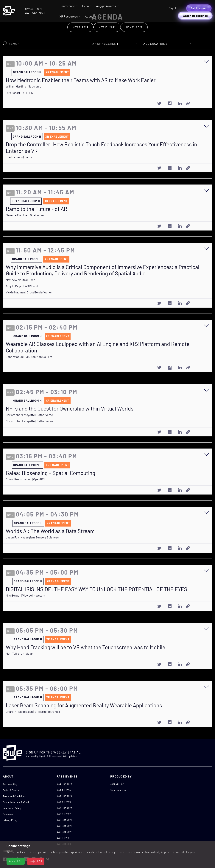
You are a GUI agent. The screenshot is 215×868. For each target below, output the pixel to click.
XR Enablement (57, 72)
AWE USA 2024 (64, 796)
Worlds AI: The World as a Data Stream (50, 531)
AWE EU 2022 (64, 814)
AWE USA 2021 (64, 826)
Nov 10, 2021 (107, 27)
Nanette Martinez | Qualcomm (25, 215)
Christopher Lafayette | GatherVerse (29, 415)
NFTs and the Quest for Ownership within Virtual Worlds (70, 408)
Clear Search (73, 42)
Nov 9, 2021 (81, 27)
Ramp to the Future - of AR (36, 209)
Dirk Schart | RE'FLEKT (20, 93)
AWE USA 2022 (64, 820)
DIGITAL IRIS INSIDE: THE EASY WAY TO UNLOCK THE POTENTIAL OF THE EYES (96, 589)
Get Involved (199, 8)
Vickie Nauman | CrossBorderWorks (29, 292)
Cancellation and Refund (16, 802)
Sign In (173, 8)
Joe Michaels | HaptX (19, 157)
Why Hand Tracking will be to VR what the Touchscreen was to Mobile (85, 647)
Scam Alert (9, 814)
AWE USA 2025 (64, 784)
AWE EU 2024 (64, 790)
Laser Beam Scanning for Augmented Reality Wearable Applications (84, 705)
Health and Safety (12, 808)
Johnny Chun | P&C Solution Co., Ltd (29, 357)
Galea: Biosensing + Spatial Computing (50, 473)
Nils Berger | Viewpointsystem (25, 595)
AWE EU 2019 (63, 838)
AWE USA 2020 (64, 832)
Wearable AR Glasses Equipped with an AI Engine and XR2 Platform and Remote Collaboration (98, 347)
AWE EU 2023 (64, 802)
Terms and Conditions (14, 796)
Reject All (36, 861)
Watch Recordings (195, 16)
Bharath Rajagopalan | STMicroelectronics (33, 712)
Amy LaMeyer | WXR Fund (22, 286)
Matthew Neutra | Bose (21, 280)
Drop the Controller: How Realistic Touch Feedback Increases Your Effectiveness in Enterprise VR (101, 148)
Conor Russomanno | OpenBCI (25, 479)
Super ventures (118, 790)
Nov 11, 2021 (134, 27)
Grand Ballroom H (27, 72)
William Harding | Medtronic (23, 86)
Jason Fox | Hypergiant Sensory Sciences (32, 537)
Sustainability (10, 784)
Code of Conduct (12, 790)
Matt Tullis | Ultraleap (19, 653)
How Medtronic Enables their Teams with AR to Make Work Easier (81, 80)
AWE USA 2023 (64, 808)
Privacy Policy (10, 820)
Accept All (16, 861)
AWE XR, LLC (117, 784)
